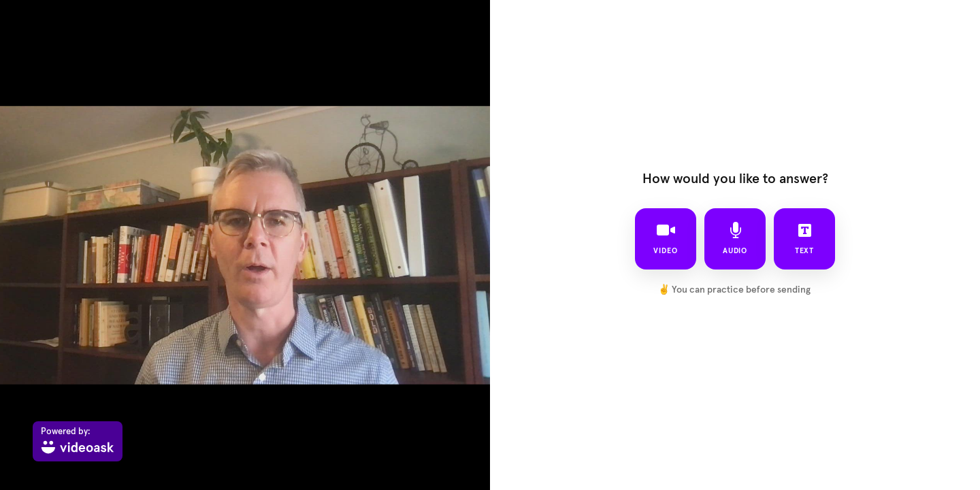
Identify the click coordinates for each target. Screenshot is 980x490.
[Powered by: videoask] (78, 441)
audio (735, 238)
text (805, 238)
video (666, 238)
